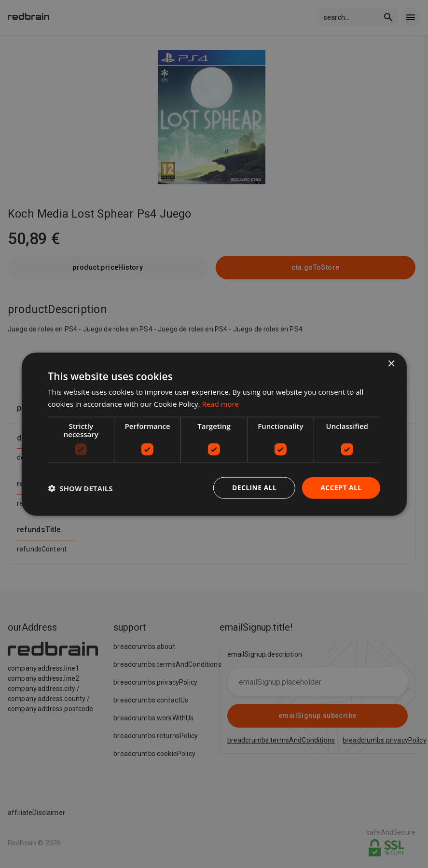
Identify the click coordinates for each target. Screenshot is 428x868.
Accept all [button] (341, 488)
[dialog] (214, 434)
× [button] (391, 364)
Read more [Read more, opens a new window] (220, 403)
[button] (80, 488)
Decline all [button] (254, 488)
